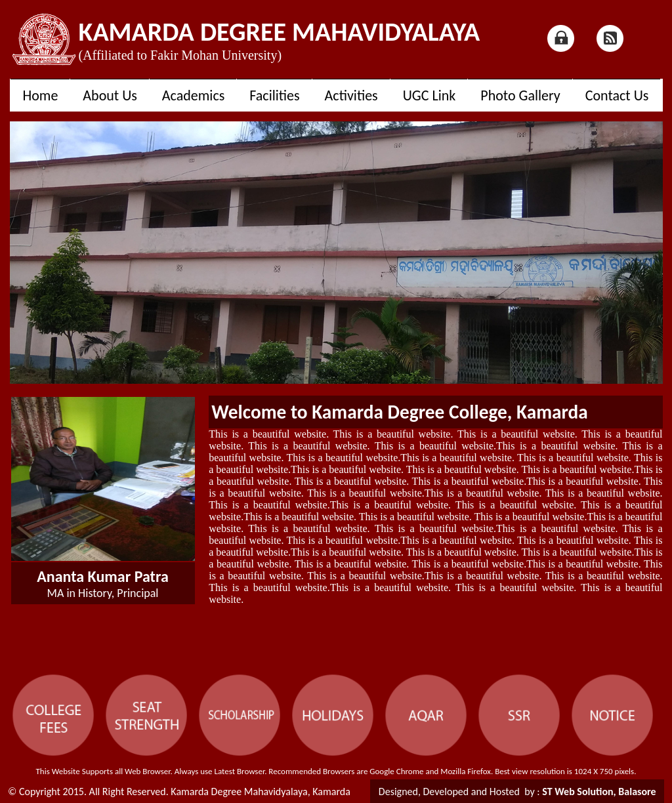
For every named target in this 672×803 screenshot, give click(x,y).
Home (41, 95)
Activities (351, 95)
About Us (110, 95)
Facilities (274, 95)
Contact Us (617, 95)
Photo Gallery (520, 95)
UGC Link (430, 95)
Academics (193, 95)
